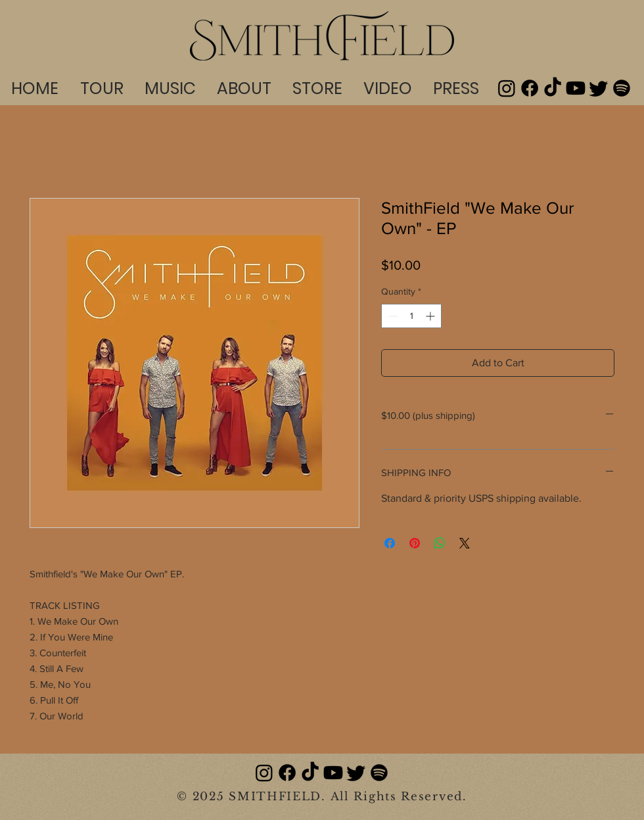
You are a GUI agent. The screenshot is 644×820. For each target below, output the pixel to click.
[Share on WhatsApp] (440, 543)
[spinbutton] (411, 316)
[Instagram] (507, 88)
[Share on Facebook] (390, 543)
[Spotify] (622, 88)
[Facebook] (530, 88)
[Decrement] (391, 316)
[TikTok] (553, 88)
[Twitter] (599, 88)
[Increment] (431, 316)
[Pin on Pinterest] (415, 543)
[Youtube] (576, 88)
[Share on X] (465, 543)
